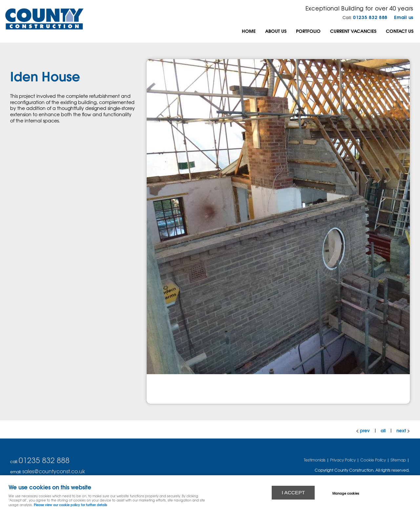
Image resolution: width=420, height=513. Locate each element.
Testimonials (315, 460)
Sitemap (398, 460)
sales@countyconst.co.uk (54, 471)
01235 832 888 (370, 17)
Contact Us (400, 31)
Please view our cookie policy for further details (70, 504)
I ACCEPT (293, 492)
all (383, 430)
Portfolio (308, 31)
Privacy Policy (343, 460)
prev (365, 430)
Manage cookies (346, 493)
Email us (404, 17)
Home (249, 31)
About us (276, 31)
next (401, 430)
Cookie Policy (373, 460)
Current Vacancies (353, 31)
